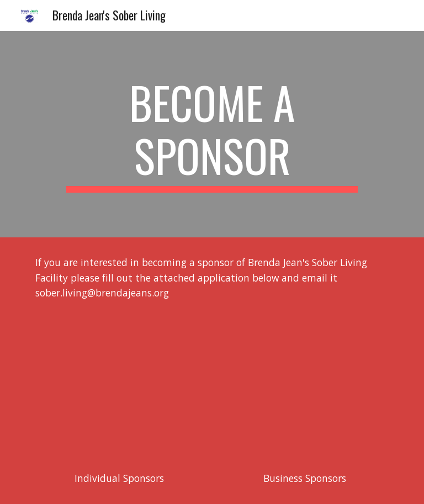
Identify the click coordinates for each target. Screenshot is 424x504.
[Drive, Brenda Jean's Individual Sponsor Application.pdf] (119, 386)
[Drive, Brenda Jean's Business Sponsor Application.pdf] (304, 386)
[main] (212, 134)
